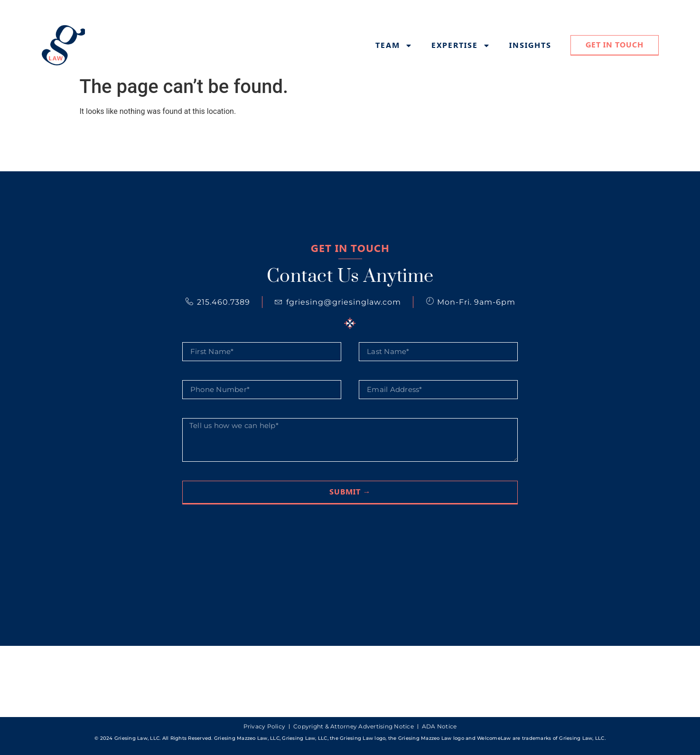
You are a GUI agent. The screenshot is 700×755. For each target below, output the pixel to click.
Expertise (461, 46)
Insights (530, 46)
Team (394, 46)
